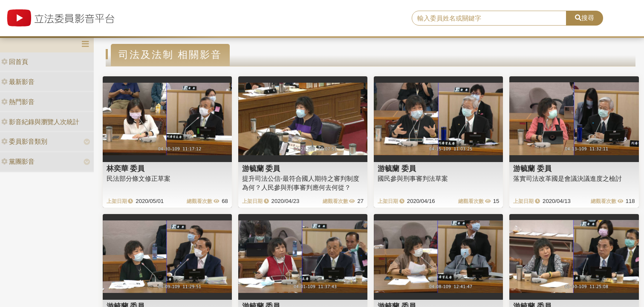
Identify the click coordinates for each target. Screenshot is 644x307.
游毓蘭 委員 (261, 168)
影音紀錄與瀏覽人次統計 (40, 122)
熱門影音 (18, 102)
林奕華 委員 (126, 168)
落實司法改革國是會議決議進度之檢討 (567, 178)
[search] (489, 18)
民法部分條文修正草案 (139, 178)
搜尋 (585, 18)
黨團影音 (18, 161)
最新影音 (18, 82)
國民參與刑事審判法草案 (413, 178)
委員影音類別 (24, 141)
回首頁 (15, 62)
